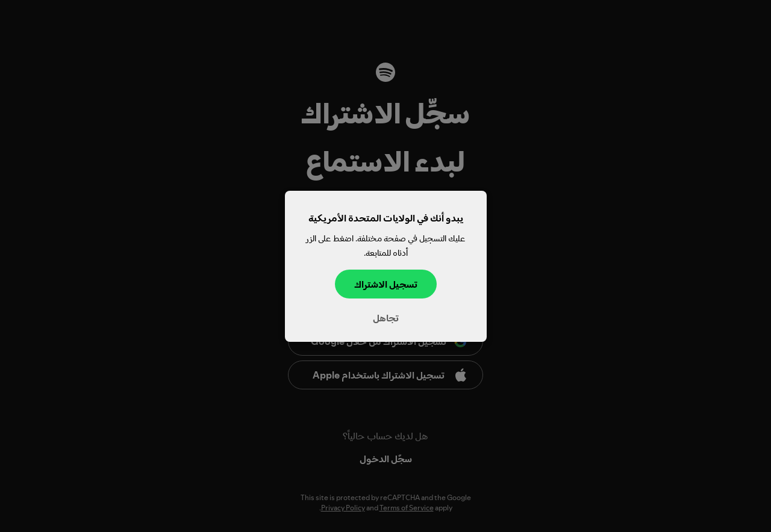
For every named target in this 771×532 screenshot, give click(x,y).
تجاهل (386, 317)
